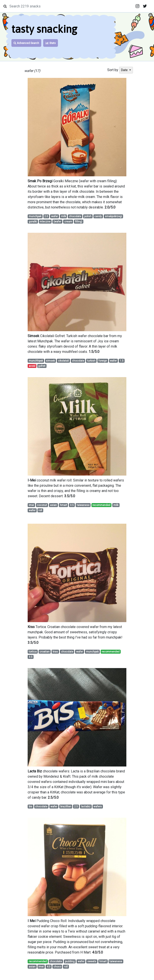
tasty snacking (44, 29)
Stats (51, 43)
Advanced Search (26, 43)
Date (125, 70)
